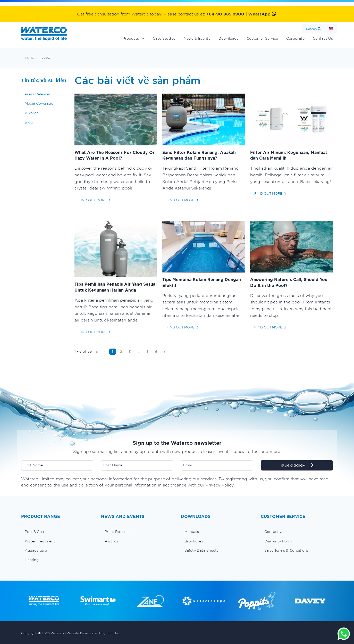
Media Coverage (39, 103)
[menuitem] (97, 352)
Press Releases (38, 94)
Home (331, 29)
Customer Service (262, 38)
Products (131, 38)
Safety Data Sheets (201, 550)
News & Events (197, 38)
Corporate (295, 38)
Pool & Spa (34, 532)
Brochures (194, 541)
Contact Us (323, 38)
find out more (93, 200)
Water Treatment (40, 541)
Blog (46, 58)
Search (311, 29)
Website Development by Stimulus (93, 633)
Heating (32, 560)
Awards (32, 113)
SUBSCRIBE (297, 466)
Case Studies (164, 38)
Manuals (192, 532)
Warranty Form (278, 541)
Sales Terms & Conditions (286, 550)
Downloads (228, 38)
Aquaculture (36, 550)
